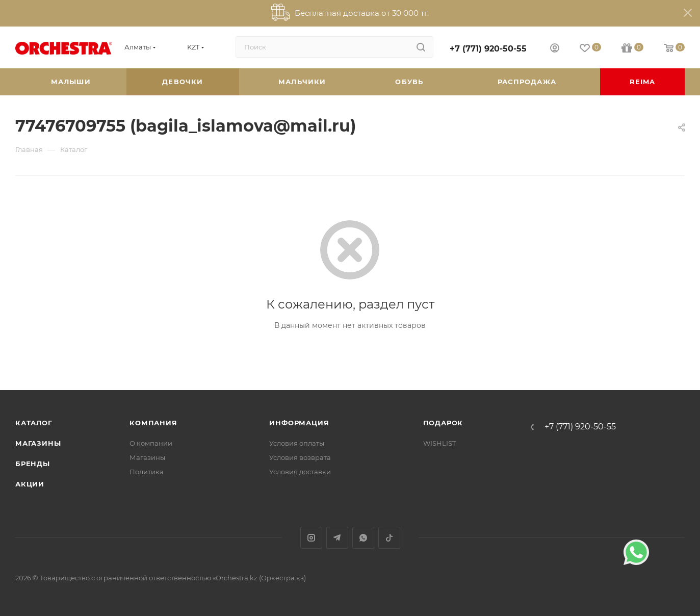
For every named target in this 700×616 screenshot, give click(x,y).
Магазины (38, 443)
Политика (147, 472)
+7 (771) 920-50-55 (488, 49)
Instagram (311, 538)
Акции (30, 484)
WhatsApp (363, 538)
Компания (153, 423)
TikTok (389, 538)
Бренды (33, 464)
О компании (151, 443)
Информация (299, 423)
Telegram (337, 538)
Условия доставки (300, 472)
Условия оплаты (297, 443)
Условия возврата (300, 457)
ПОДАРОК (443, 423)
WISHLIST (439, 443)
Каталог (34, 423)
